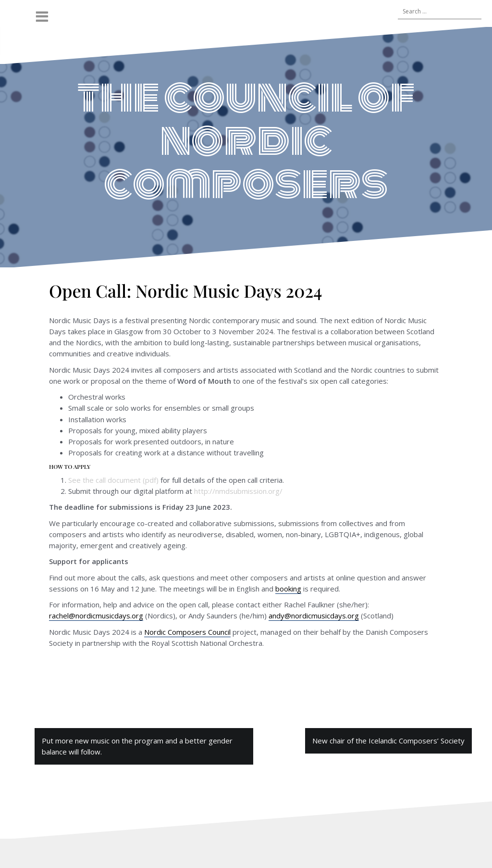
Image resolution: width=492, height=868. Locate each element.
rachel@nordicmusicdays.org (96, 616)
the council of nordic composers (246, 140)
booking (288, 589)
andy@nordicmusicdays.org (314, 616)
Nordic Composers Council (187, 632)
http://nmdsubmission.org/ (238, 491)
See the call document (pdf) (113, 480)
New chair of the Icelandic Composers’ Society (388, 741)
